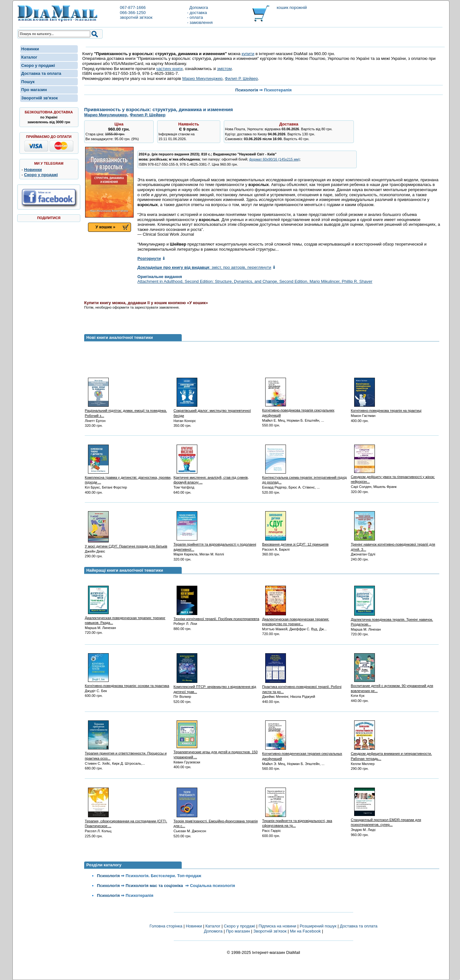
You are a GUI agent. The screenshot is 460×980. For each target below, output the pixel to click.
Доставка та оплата (41, 73)
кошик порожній (292, 7)
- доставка (197, 13)
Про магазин (34, 90)
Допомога (198, 7)
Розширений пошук (318, 926)
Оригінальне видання (160, 277)
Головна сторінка (166, 926)
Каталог (29, 57)
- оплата (195, 17)
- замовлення (200, 22)
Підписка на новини (278, 926)
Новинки (30, 49)
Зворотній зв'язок (40, 98)
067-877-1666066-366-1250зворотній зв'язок (136, 12)
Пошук (28, 82)
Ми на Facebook (305, 931)
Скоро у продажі (38, 65)
